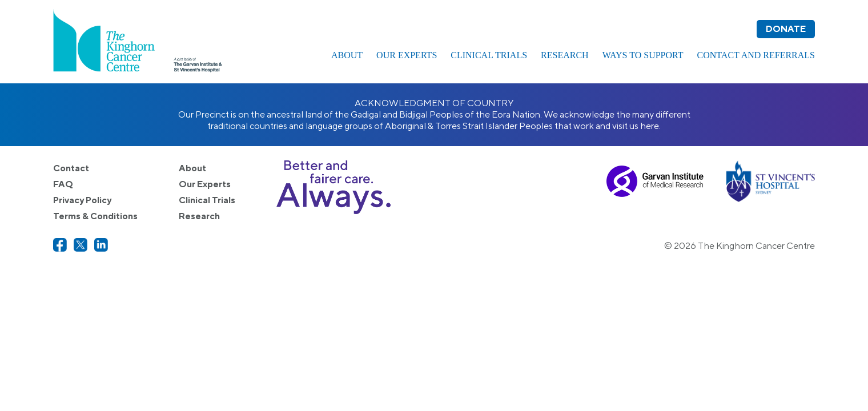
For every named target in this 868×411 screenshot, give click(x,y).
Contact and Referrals (756, 55)
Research (565, 55)
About (347, 55)
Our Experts (407, 55)
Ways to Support (643, 55)
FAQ (63, 184)
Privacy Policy (82, 200)
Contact (71, 168)
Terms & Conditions (95, 216)
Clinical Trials (489, 55)
